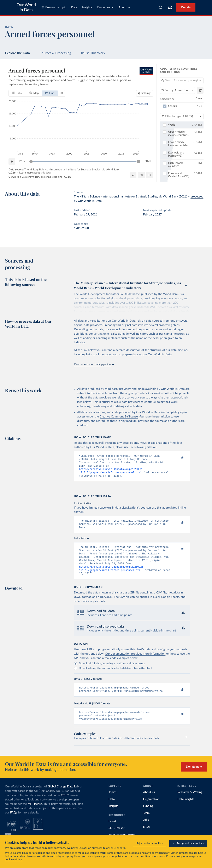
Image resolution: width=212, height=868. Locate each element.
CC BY (68, 177)
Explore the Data (17, 53)
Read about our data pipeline (94, 364)
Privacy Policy (174, 857)
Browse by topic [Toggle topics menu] (53, 7)
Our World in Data (26, 7)
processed (197, 197)
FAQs (14, 823)
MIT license (35, 814)
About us (149, 802)
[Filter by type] (182, 116)
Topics (112, 802)
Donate (186, 7)
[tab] (17, 93)
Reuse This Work (93, 53)
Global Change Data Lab (63, 797)
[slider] (31, 161)
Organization (151, 809)
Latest (112, 831)
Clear (199, 99)
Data (74, 7)
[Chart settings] (145, 93)
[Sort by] (178, 90)
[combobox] (161, 7)
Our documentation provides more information (135, 662)
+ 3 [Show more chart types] (61, 93)
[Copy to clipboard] (178, 458)
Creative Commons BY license (119, 417)
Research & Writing (190, 802)
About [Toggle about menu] (124, 7)
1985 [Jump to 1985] (22, 161)
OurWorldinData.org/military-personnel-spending (35, 177)
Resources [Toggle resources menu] (105, 7)
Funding (148, 816)
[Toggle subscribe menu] (170, 7)
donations (59, 848)
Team (146, 823)
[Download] (133, 175)
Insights (87, 7)
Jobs (146, 830)
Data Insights (186, 809)
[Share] (141, 175)
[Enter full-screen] (150, 175)
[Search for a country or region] (182, 81)
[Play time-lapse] (12, 161)
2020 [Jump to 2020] (148, 161)
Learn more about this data (35, 173)
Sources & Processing (55, 53)
